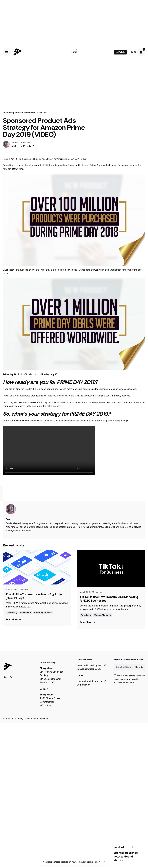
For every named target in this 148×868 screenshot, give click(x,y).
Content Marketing (103, 615)
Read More (13, 619)
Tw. (10, 677)
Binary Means (24, 719)
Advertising (8, 113)
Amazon (19, 113)
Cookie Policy (90, 862)
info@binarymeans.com (89, 669)
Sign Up (139, 667)
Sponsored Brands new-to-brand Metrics (121, 858)
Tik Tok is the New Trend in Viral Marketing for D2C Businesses (109, 599)
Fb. (4, 677)
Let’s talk (120, 52)
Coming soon (83, 685)
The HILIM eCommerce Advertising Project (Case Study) (35, 596)
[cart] (141, 52)
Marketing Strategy (43, 613)
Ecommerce (30, 113)
